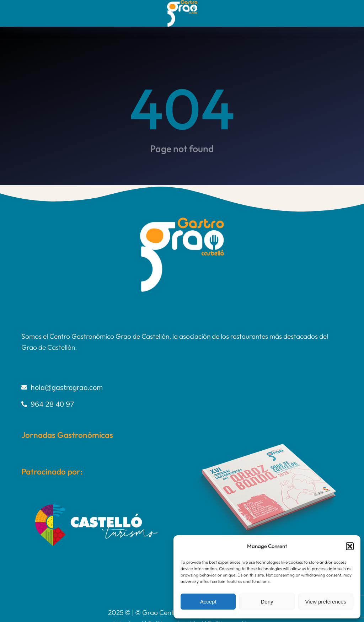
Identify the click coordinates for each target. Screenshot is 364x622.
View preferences (326, 602)
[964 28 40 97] (182, 404)
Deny (267, 602)
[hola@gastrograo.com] (182, 387)
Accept (208, 602)
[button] (350, 546)
